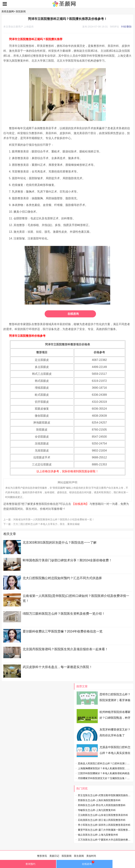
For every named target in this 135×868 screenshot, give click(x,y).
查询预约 (28, 865)
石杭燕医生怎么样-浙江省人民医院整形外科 (102, 820)
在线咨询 (73, 314)
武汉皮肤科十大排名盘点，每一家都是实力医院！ (57, 667)
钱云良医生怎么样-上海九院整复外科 (98, 835)
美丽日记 (54, 856)
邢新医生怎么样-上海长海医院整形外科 (99, 800)
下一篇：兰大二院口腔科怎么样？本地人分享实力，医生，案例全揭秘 (41, 524)
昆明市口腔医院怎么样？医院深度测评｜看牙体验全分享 (115, 700)
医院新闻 (21, 11)
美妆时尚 (91, 856)
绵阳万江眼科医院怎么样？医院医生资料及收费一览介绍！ (64, 614)
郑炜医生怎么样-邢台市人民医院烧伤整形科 (102, 805)
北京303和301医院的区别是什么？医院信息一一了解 (60, 543)
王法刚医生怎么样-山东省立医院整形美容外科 (103, 815)
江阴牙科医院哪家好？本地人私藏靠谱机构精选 (104, 773)
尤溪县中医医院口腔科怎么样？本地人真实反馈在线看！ (115, 753)
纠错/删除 (126, 27)
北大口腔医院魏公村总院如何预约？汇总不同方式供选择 (62, 578)
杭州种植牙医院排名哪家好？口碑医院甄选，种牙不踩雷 (115, 718)
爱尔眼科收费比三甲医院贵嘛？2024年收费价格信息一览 (63, 631)
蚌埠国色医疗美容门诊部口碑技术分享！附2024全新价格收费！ (67, 560)
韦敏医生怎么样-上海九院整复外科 (97, 810)
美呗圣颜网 (8, 11)
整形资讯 (42, 856)
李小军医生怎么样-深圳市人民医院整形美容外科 (104, 825)
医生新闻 (79, 856)
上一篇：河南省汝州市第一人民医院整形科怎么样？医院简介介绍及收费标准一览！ (49, 519)
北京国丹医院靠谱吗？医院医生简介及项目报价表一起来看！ (65, 649)
